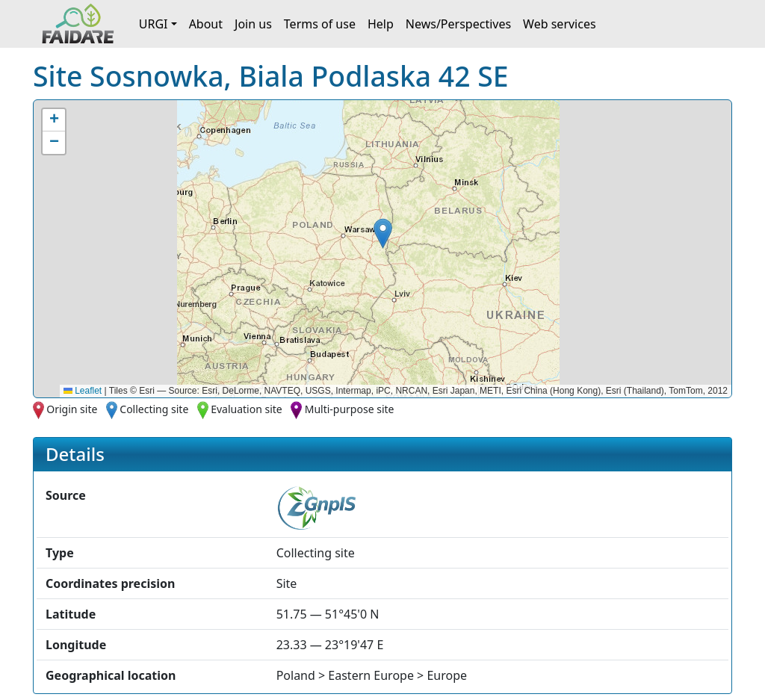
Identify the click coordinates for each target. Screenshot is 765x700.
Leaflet (83, 391)
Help (381, 24)
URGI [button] (154, 24)
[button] (383, 233)
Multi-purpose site (350, 409)
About (206, 24)
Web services (560, 24)
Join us (253, 24)
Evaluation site (247, 409)
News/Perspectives (458, 24)
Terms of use (320, 24)
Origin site (72, 409)
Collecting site (154, 409)
